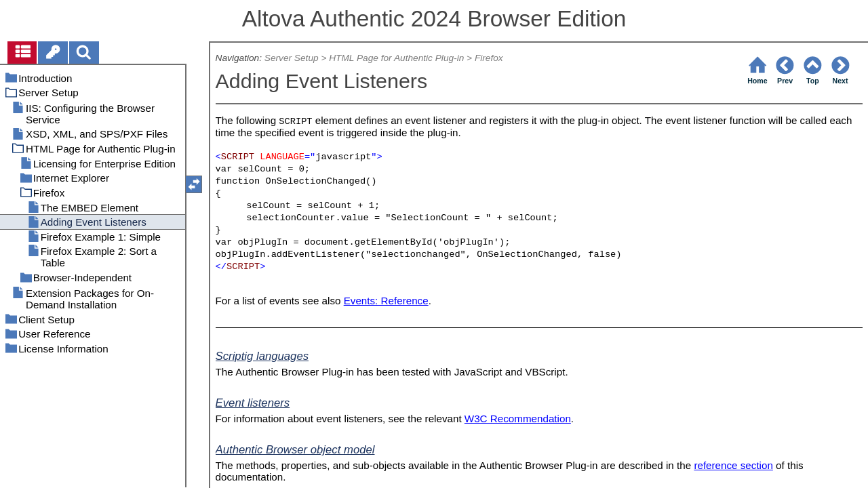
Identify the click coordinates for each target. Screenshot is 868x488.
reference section (733, 465)
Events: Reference (386, 301)
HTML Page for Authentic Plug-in (396, 58)
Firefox (489, 58)
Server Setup (292, 58)
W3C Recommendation (518, 419)
